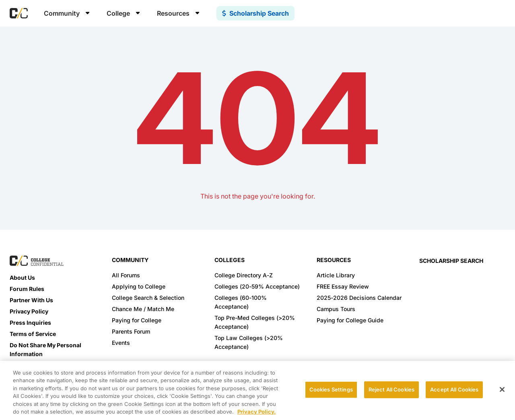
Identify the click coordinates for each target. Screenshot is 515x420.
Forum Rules (27, 289)
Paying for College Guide (350, 320)
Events (121, 343)
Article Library (336, 275)
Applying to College (139, 286)
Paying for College (137, 320)
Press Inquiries (30, 323)
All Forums (126, 275)
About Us (22, 278)
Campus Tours (336, 309)
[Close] (502, 389)
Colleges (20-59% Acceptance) (257, 286)
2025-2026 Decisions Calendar (359, 298)
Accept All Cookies (454, 389)
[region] (257, 390)
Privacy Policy (29, 311)
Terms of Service (33, 334)
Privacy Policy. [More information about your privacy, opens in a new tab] (256, 412)
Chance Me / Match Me (143, 309)
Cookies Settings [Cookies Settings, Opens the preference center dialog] (331, 389)
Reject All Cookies (391, 389)
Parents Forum (131, 331)
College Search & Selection (148, 298)
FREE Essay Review (343, 286)
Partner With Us (31, 300)
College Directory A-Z (244, 275)
